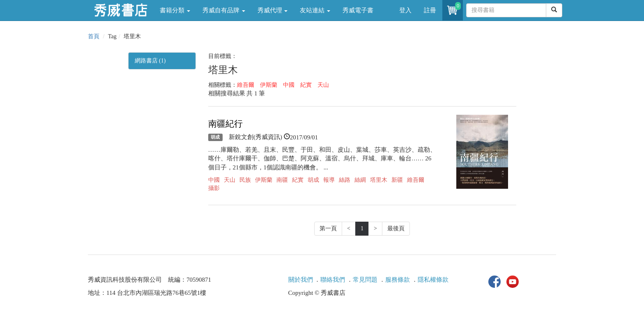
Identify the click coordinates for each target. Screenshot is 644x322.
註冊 (430, 10)
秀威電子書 (358, 10)
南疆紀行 (225, 124)
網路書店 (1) (150, 61)
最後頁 (396, 228)
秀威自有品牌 (224, 10)
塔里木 (379, 180)
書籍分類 (175, 10)
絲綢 (360, 180)
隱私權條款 (433, 280)
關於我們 (301, 280)
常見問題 (365, 280)
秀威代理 (273, 10)
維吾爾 (246, 85)
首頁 (94, 36)
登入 (405, 10)
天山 (323, 85)
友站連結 (315, 10)
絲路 (345, 180)
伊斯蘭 (269, 85)
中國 (289, 85)
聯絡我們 (333, 280)
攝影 (214, 188)
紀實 (306, 85)
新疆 (397, 180)
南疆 (282, 180)
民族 (245, 180)
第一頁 (328, 228)
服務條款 (398, 280)
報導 (329, 180)
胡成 (215, 137)
